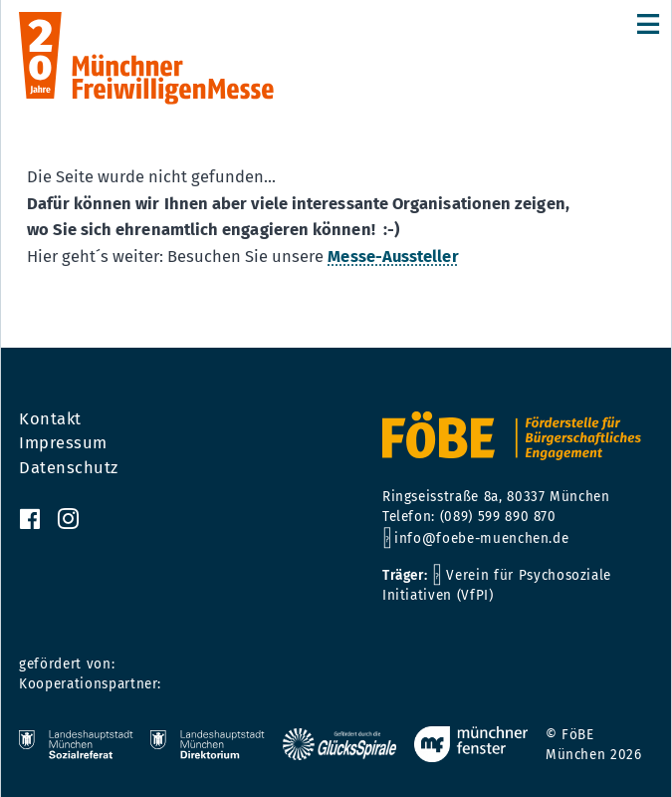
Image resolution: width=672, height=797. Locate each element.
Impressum (63, 444)
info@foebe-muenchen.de (481, 538)
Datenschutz (69, 469)
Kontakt (50, 420)
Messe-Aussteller (393, 257)
